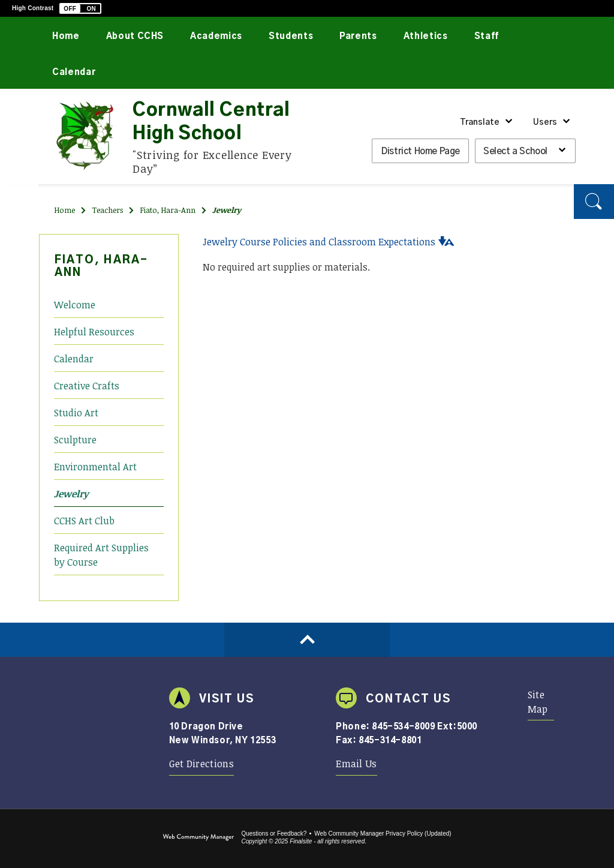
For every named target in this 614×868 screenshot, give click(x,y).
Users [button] (545, 122)
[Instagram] (19, 226)
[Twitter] (19, 183)
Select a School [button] (515, 151)
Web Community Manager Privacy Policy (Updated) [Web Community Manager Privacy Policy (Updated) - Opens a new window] (383, 834)
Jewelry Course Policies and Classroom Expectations (319, 242)
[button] (80, 8)
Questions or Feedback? (274, 834)
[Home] (66, 35)
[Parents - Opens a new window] (358, 35)
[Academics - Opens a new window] (216, 35)
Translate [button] (480, 122)
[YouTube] (19, 204)
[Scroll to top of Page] (307, 640)
